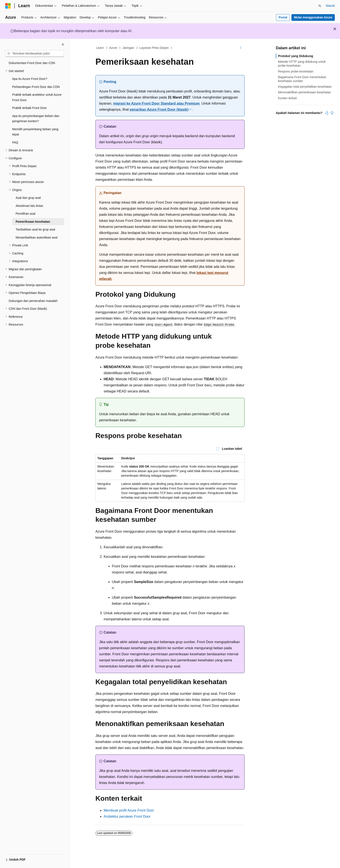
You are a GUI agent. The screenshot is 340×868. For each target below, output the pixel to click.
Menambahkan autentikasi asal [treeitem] (37, 237)
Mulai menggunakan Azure (313, 17)
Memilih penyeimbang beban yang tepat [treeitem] (35, 132)
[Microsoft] (8, 6)
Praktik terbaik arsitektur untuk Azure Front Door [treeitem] (37, 97)
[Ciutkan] (63, 44)
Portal (283, 17)
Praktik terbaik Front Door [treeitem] (29, 108)
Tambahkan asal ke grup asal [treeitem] (35, 229)
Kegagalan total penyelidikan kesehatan (305, 87)
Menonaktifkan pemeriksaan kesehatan (304, 92)
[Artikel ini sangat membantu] (327, 113)
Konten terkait (287, 98)
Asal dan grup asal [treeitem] (28, 198)
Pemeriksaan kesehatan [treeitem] (33, 222)
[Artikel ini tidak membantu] (332, 113)
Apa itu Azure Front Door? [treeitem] (30, 79)
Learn (100, 48)
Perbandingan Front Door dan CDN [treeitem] (36, 87)
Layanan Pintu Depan (154, 48)
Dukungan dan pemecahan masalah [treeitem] (33, 301)
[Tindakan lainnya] (241, 48)
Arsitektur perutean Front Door (127, 816)
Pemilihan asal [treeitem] (25, 214)
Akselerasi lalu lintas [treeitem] (29, 206)
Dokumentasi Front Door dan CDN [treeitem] (32, 63)
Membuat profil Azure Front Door (129, 810)
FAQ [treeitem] (15, 142)
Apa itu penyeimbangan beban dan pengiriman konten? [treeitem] (36, 119)
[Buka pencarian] (320, 6)
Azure (113, 48)
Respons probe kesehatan (296, 71)
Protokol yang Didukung (296, 56)
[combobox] (35, 54)
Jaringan (128, 48)
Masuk (330, 6)
